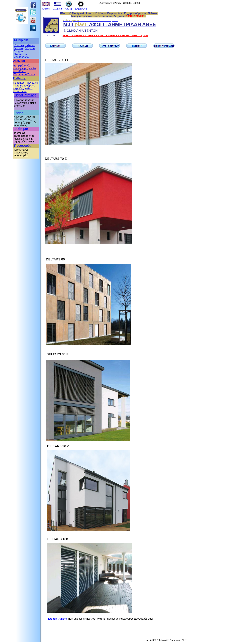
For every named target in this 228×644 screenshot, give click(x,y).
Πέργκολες (32, 83)
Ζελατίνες (31, 45)
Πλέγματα (19, 51)
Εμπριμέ (18, 66)
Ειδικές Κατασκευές (23, 90)
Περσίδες (19, 88)
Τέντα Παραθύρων (24, 86)
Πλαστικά (19, 45)
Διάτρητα (30, 48)
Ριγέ (27, 66)
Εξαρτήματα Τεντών (24, 74)
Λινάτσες (19, 48)
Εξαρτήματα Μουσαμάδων (21, 55)
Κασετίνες (19, 83)
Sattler (32, 68)
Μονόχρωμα (20, 68)
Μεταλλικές (20, 71)
